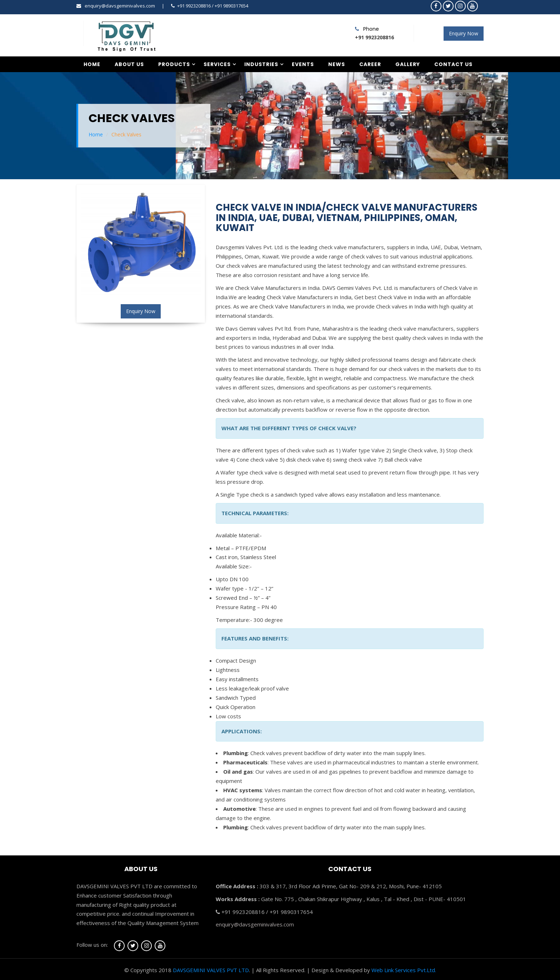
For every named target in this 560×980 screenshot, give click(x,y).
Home (92, 64)
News (337, 64)
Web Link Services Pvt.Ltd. (404, 970)
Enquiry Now (464, 33)
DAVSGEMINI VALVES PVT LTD (211, 970)
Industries (261, 64)
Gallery (408, 64)
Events (303, 64)
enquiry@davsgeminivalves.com (120, 6)
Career (370, 64)
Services (217, 64)
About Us (129, 64)
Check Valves (126, 134)
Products (174, 64)
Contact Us (453, 64)
